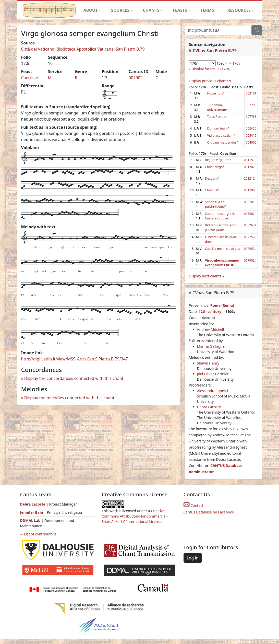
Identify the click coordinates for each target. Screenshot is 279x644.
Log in (193, 558)
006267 (249, 214)
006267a (250, 225)
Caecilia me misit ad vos (222, 249)
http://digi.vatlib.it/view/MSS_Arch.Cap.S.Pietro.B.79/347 (75, 359)
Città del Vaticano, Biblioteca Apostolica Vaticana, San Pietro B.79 (83, 49)
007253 (249, 237)
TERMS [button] (207, 10)
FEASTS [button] (180, 10)
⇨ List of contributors (38, 534)
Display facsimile (211, 69)
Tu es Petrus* (217, 117)
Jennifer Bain (32, 512)
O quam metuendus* (223, 142)
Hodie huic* (216, 93)
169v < (222, 63)
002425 (251, 128)
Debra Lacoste (209, 407)
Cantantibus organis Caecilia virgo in (220, 216)
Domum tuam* (218, 128)
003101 (251, 93)
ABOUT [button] (91, 10)
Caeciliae (30, 78)
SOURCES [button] (120, 10)
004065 (251, 142)
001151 (249, 160)
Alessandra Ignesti (213, 391)
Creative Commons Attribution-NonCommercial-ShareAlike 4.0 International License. (135, 516)
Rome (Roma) (222, 305)
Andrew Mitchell (211, 329)
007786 (251, 105)
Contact (193, 505)
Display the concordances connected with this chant (74, 378)
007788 (251, 117)
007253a (250, 249)
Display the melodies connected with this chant (69, 398)
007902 (136, 78)
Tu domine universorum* (218, 107)
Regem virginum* (218, 160)
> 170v (235, 63)
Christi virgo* (215, 167)
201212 (249, 178)
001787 (249, 167)
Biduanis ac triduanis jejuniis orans (220, 227)
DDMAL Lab (30, 520)
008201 (249, 202)
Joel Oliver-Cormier (213, 374)
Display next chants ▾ (207, 276)
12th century (210, 312)
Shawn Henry (208, 363)
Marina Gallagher (212, 346)
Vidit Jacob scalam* (221, 136)
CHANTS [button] (151, 10)
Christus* (212, 190)
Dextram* (212, 178)
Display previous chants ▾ (210, 81)
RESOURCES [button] (239, 10)
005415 (251, 136)
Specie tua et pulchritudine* (216, 204)
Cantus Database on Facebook (209, 512)
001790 (249, 190)
